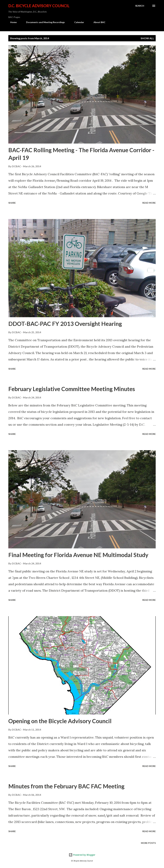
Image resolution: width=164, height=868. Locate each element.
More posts (148, 843)
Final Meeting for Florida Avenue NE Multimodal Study (78, 555)
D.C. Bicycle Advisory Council (39, 6)
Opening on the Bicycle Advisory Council (60, 721)
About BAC (98, 22)
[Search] (140, 6)
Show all (147, 38)
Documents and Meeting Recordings (44, 22)
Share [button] (12, 203)
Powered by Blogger (82, 855)
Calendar (77, 22)
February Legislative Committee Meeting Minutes (72, 389)
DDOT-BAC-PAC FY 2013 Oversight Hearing (65, 324)
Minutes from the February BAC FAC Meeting (66, 786)
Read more (149, 203)
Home (12, 22)
